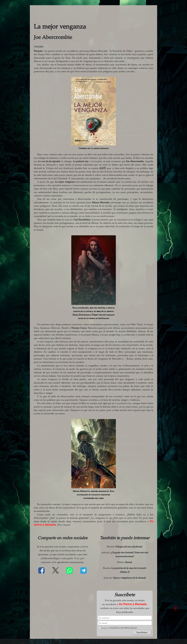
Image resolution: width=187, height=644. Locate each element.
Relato (125, 562)
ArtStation (104, 318)
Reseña (125, 546)
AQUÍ (102, 168)
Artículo (125, 578)
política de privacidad (123, 628)
